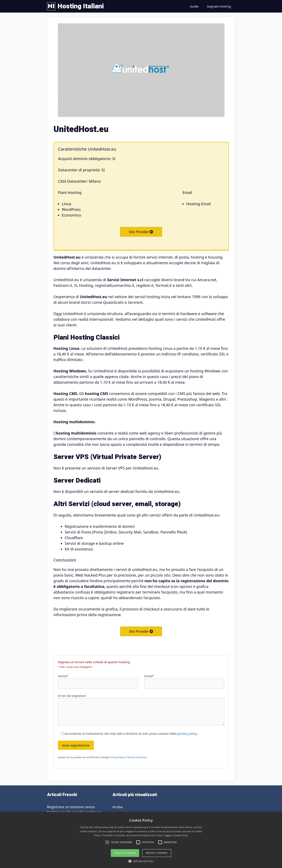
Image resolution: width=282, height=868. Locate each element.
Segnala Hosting (219, 6)
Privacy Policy (117, 757)
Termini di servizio (137, 757)
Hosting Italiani (81, 6)
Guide (194, 6)
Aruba (117, 807)
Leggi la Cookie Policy (176, 835)
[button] (141, 861)
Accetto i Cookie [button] (125, 853)
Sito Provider (141, 232)
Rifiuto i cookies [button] (157, 853)
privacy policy (187, 733)
